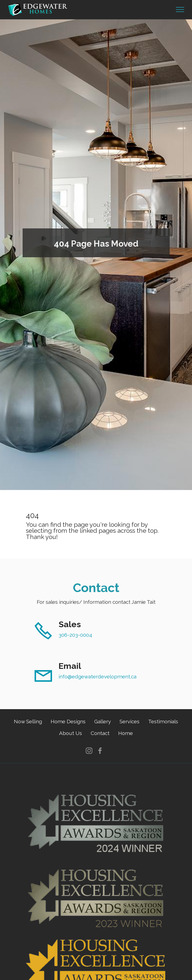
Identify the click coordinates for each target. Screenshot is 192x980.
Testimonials (163, 721)
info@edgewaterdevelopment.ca (97, 676)
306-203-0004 (75, 635)
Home (126, 733)
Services (129, 721)
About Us (71, 733)
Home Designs (68, 721)
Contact (100, 733)
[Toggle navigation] (180, 10)
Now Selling (28, 721)
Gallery (103, 721)
